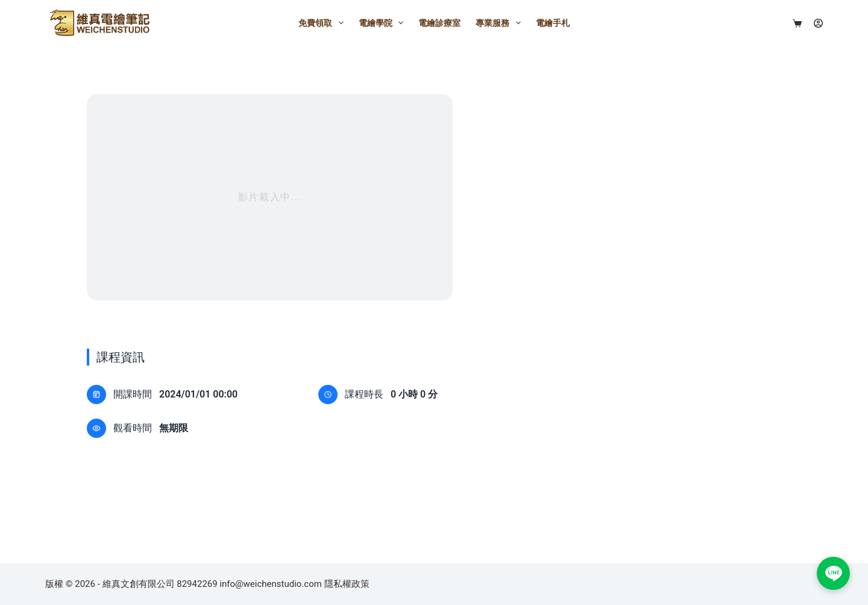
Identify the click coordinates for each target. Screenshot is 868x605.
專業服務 (501, 23)
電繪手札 (553, 23)
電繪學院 (384, 23)
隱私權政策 (347, 584)
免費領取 (323, 23)
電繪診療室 (439, 23)
